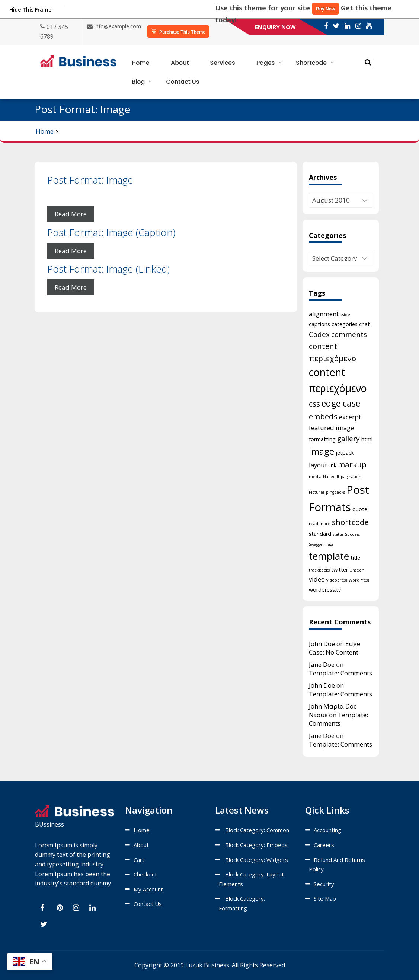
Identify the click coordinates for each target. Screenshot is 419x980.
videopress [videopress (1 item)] (337, 580)
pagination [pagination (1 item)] (351, 477)
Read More (71, 214)
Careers (324, 845)
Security (324, 884)
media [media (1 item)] (315, 477)
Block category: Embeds (256, 845)
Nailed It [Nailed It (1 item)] (331, 477)
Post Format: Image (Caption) (111, 232)
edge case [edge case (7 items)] (341, 403)
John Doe (322, 644)
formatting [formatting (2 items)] (322, 439)
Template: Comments (340, 673)
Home (141, 63)
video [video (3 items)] (317, 579)
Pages (266, 63)
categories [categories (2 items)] (345, 324)
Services (223, 63)
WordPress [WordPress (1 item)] (359, 580)
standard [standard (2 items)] (320, 534)
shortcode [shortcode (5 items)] (350, 522)
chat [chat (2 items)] (364, 324)
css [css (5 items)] (314, 404)
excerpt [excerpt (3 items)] (350, 417)
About (180, 63)
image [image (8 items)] (322, 451)
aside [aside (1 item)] (345, 315)
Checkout (145, 874)
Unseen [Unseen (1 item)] (357, 570)
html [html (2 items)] (367, 439)
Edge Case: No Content (335, 648)
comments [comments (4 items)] (349, 334)
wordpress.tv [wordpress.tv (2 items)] (325, 590)
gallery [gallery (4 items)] (348, 439)
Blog (138, 82)
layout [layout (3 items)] (318, 465)
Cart (139, 860)
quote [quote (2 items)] (360, 509)
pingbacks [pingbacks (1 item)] (335, 492)
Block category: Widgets (257, 860)
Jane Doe (322, 664)
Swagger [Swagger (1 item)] (317, 544)
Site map (325, 898)
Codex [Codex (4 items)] (319, 334)
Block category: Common (257, 830)
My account (148, 889)
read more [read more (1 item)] (320, 524)
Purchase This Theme (178, 31)
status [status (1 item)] (338, 534)
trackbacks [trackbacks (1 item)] (319, 570)
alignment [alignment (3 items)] (324, 314)
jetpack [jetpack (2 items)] (345, 453)
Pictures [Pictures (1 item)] (317, 492)
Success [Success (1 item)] (352, 534)
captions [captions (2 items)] (319, 324)
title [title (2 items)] (355, 558)
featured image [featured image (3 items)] (331, 428)
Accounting (327, 830)
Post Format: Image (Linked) (108, 269)
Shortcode (311, 63)
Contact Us (183, 82)
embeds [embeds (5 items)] (323, 416)
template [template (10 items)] (329, 556)
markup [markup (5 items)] (352, 464)
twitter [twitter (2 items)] (340, 569)
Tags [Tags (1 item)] (330, 544)
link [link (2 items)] (332, 465)
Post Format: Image (90, 180)
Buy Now (325, 9)
